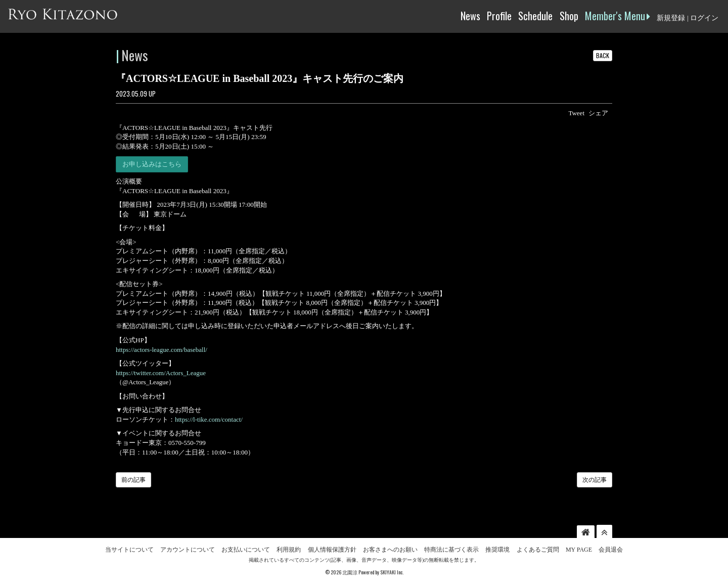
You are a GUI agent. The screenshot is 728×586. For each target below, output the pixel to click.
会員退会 (611, 550)
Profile (499, 16)
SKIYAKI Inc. (392, 572)
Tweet (576, 113)
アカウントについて (188, 550)
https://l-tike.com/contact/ (209, 419)
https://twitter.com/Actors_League (161, 373)
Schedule (535, 16)
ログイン (704, 18)
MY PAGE (579, 550)
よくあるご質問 (538, 550)
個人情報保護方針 (332, 550)
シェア (598, 113)
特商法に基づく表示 (451, 550)
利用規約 (289, 550)
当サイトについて (129, 550)
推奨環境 (497, 550)
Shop (569, 16)
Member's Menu (618, 16)
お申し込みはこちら (152, 164)
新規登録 (671, 18)
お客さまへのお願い (390, 550)
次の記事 (595, 480)
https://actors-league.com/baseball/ (162, 350)
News (470, 16)
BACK (603, 55)
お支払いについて (246, 550)
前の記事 (133, 480)
